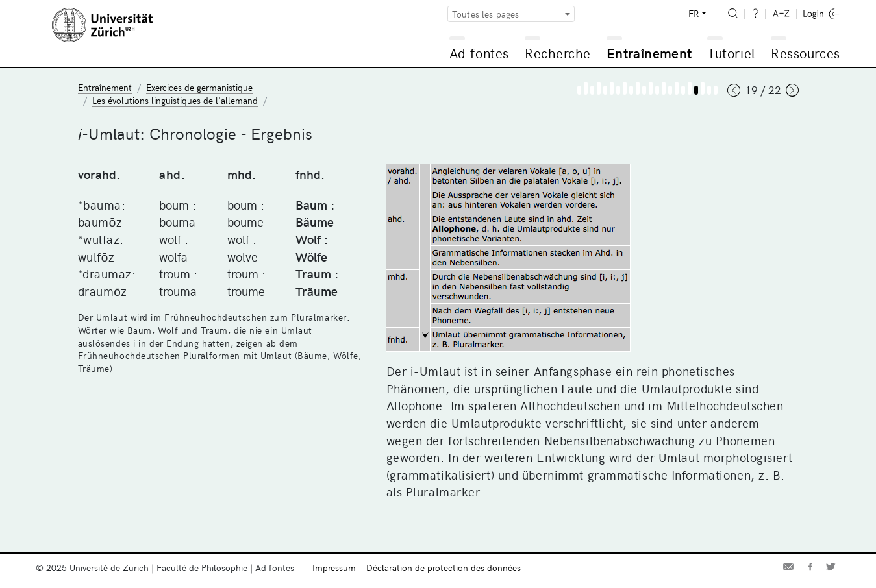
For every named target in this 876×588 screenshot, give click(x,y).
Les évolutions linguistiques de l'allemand (175, 100)
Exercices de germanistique (199, 87)
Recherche (558, 53)
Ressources (805, 53)
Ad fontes (479, 53)
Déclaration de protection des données (444, 568)
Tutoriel (731, 53)
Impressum (334, 568)
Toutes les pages (486, 14)
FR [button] (694, 13)
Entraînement (649, 53)
